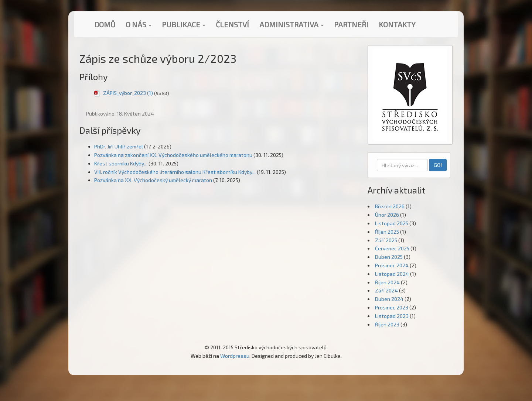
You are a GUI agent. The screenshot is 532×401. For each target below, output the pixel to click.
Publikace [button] (184, 24)
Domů (105, 24)
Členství (232, 24)
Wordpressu (235, 356)
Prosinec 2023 (392, 307)
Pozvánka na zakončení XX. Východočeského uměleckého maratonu (173, 155)
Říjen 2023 (387, 324)
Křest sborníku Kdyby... (121, 163)
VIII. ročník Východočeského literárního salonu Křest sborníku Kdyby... (175, 172)
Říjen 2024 (387, 282)
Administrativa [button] (291, 24)
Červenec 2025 (392, 248)
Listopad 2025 (392, 223)
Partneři (351, 24)
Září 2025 (386, 240)
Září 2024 (386, 290)
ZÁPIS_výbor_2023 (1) (128, 93)
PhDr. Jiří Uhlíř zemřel (119, 146)
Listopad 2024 (392, 274)
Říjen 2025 (387, 232)
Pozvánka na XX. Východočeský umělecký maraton (153, 180)
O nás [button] (139, 24)
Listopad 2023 (392, 316)
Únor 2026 (387, 215)
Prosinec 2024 (392, 265)
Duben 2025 (389, 257)
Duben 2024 (389, 299)
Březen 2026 (390, 206)
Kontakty (397, 24)
